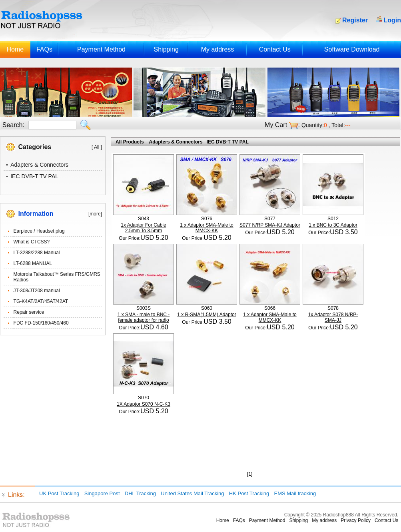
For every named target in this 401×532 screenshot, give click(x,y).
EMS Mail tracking (295, 493)
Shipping (166, 49)
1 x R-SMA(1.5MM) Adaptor (206, 315)
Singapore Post (102, 493)
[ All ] (97, 147)
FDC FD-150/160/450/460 (41, 323)
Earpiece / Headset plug (39, 231)
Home (15, 49)
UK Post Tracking (59, 493)
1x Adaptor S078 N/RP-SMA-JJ (333, 317)
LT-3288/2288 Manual (37, 253)
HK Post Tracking (249, 493)
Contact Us (275, 49)
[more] (95, 214)
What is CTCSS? (32, 242)
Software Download (352, 49)
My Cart (276, 125)
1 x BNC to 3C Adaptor (333, 225)
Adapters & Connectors (39, 165)
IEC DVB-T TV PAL (34, 176)
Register (355, 20)
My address (218, 49)
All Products (130, 142)
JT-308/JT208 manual (37, 291)
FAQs (44, 49)
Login (392, 20)
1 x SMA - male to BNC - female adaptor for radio (144, 317)
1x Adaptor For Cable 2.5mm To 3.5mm (143, 228)
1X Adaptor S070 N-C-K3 (144, 404)
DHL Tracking (140, 493)
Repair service (29, 312)
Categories (35, 147)
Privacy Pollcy (356, 520)
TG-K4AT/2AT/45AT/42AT (41, 301)
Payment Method (101, 49)
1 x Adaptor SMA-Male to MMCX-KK (206, 228)
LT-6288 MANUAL (33, 263)
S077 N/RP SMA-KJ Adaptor (270, 225)
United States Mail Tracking (192, 493)
